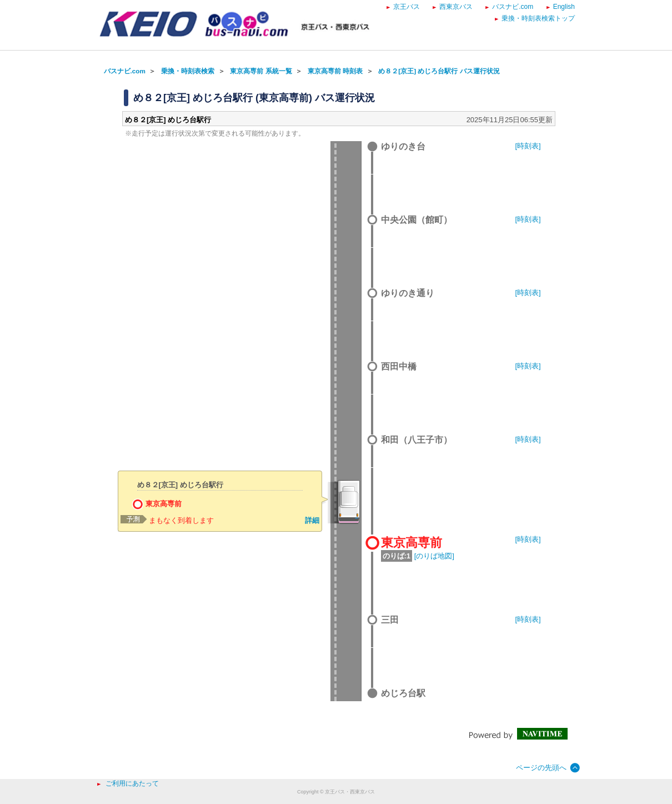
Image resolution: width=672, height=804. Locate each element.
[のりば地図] (434, 556)
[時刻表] (528, 146)
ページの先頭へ (541, 768)
